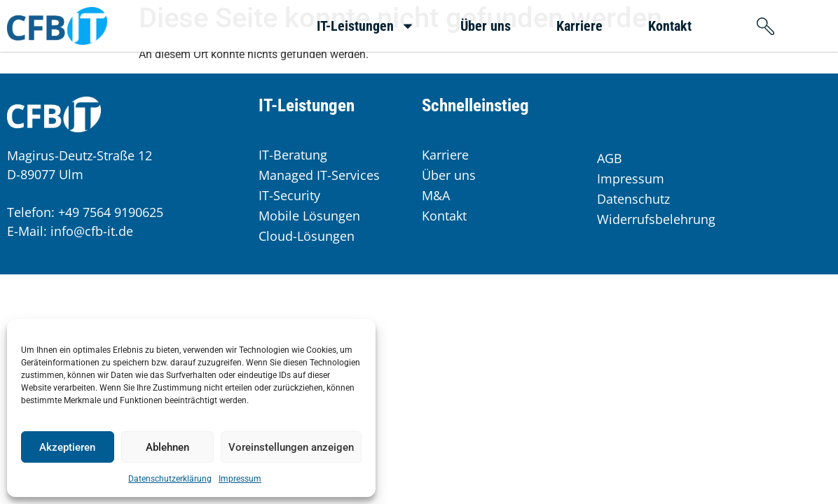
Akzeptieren (67, 447)
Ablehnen (167, 447)
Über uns (486, 26)
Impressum (240, 479)
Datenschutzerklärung (170, 479)
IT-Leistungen (366, 26)
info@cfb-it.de (92, 231)
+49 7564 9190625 (111, 212)
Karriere (579, 26)
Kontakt (670, 26)
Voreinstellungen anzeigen (291, 447)
